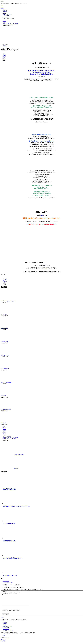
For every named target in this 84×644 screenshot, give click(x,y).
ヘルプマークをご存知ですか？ (8, 301)
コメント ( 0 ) (6, 581)
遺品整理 (16, 437)
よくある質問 (6, 16)
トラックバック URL (5, 590)
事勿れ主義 (3, 396)
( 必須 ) (4, 592)
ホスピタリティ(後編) (9, 524)
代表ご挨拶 (6, 10)
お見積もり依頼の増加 (6, 409)
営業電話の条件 (4, 342)
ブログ (5, 13)
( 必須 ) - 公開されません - (9, 593)
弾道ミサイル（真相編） (6, 382)
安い (8, 439)
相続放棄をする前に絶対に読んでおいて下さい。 (17, 506)
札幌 (13, 437)
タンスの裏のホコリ (5, 369)
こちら (43, 215)
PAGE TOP (3, 643)
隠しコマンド (4, 315)
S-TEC (2, 1)
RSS (4, 637)
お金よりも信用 (4, 328)
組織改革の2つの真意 (9, 541)
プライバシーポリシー (8, 19)
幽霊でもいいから (5, 355)
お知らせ (5, 46)
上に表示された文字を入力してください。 (12, 612)
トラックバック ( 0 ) (8, 582)
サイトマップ (6, 17)
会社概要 (5, 12)
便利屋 (9, 437)
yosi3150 (9, 436)
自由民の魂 (3, 423)
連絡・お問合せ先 (7, 14)
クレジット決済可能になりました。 (13, 558)
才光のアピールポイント (10, 575)
